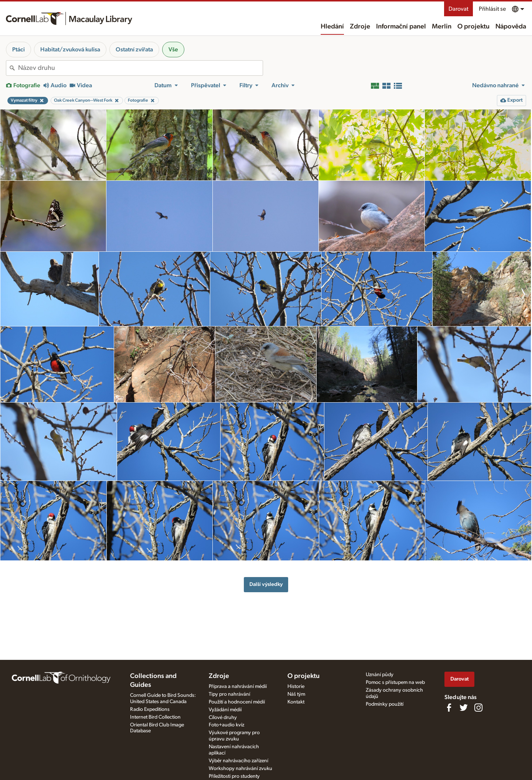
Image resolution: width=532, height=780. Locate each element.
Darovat (458, 9)
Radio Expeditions (150, 709)
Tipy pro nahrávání (229, 694)
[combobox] (140, 68)
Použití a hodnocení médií (237, 702)
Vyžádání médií (225, 710)
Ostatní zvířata (134, 50)
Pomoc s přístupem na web (395, 682)
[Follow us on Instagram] (478, 708)
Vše (173, 50)
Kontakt (296, 702)
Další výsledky (266, 584)
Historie (296, 686)
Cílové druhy (223, 718)
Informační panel (401, 27)
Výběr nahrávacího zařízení (238, 761)
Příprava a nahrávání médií (238, 686)
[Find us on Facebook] (449, 708)
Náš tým (296, 694)
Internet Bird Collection (155, 717)
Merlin (442, 27)
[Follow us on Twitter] (464, 708)
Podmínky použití (385, 704)
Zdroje (360, 27)
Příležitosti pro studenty (234, 776)
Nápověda (511, 27)
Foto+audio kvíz (226, 725)
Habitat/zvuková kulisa (70, 50)
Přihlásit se (492, 9)
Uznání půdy (380, 675)
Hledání (332, 27)
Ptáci (18, 50)
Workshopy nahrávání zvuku (241, 769)
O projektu (473, 27)
